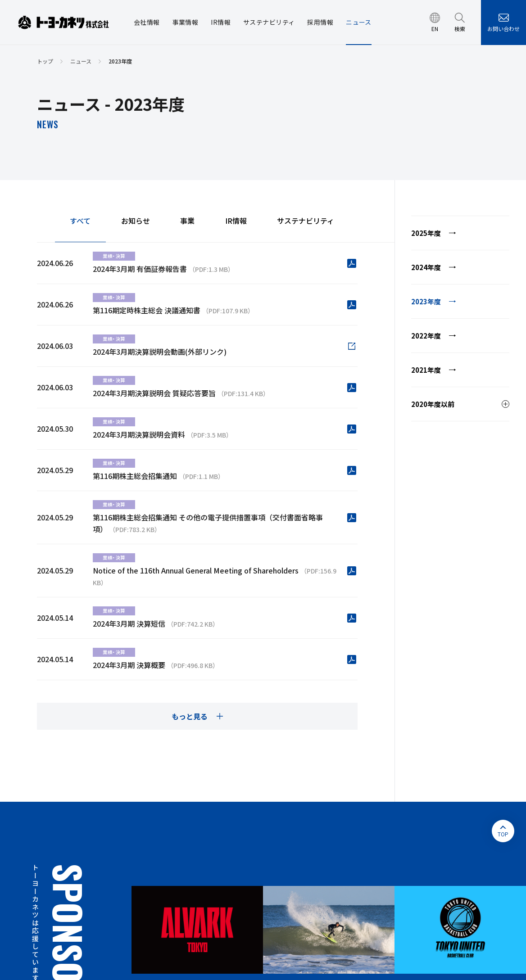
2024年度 (426, 267)
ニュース (81, 61)
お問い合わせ (503, 29)
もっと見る (190, 716)
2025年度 (426, 233)
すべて (80, 221)
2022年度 (426, 336)
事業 (187, 221)
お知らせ (136, 221)
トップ (45, 61)
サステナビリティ (306, 221)
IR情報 (236, 221)
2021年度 (426, 370)
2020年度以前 (433, 404)
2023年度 (426, 301)
